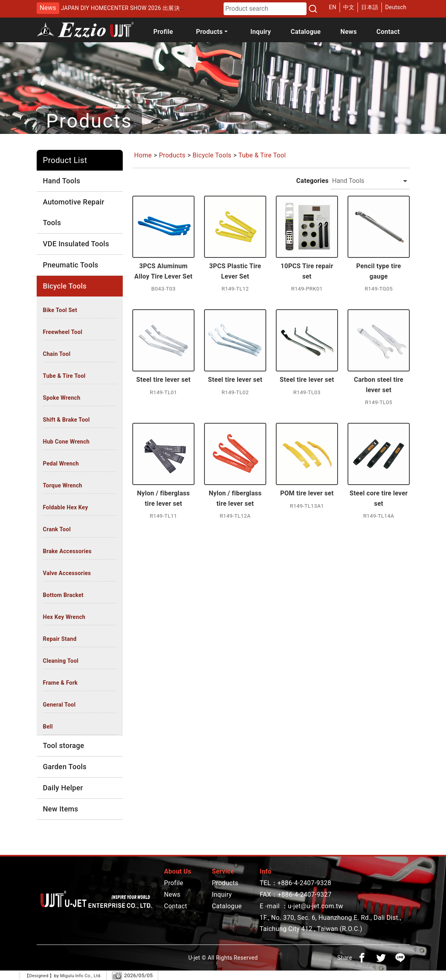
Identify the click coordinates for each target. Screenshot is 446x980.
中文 (349, 7)
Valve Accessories (67, 573)
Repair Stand (60, 639)
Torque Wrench (63, 485)
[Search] (313, 9)
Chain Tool (57, 354)
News (349, 32)
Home (143, 155)
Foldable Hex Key (66, 507)
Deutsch (396, 7)
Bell (48, 727)
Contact (388, 32)
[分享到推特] (381, 958)
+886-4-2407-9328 (304, 883)
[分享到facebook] (362, 958)
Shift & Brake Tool (67, 420)
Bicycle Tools (212, 155)
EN (333, 7)
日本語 (370, 7)
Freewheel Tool (63, 332)
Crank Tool (57, 529)
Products (172, 155)
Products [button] (209, 32)
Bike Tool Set (60, 310)
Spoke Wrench (62, 398)
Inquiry (261, 32)
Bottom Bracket (63, 595)
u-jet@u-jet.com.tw (315, 906)
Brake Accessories (67, 551)
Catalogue (306, 32)
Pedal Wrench (61, 463)
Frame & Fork (60, 683)
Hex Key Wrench (64, 617)
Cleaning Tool (61, 661)
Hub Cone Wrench (66, 442)
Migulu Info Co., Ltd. (81, 976)
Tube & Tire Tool (64, 376)
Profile (163, 32)
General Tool (59, 705)
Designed (39, 976)
